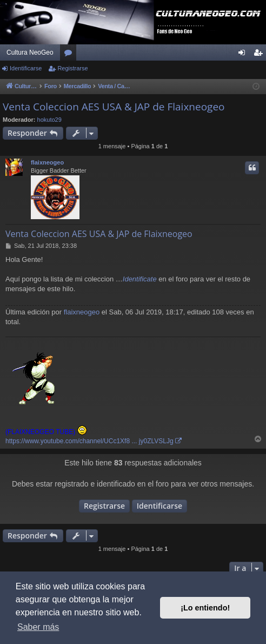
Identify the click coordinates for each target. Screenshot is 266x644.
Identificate (140, 279)
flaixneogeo (47, 162)
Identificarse (26, 68)
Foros (70, 55)
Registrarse (72, 68)
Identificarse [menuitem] (244, 55)
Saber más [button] (38, 627)
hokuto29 (49, 120)
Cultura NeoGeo (30, 52)
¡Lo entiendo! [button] (205, 608)
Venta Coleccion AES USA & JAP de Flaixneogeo (114, 107)
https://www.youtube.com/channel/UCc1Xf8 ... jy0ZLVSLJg (89, 441)
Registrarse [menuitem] (260, 55)
